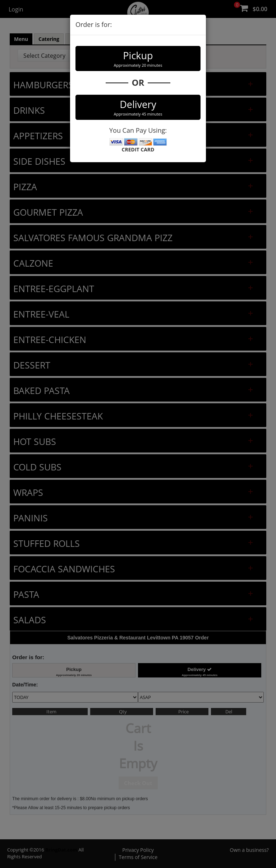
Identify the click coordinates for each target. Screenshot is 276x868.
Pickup (138, 58)
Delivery (138, 107)
